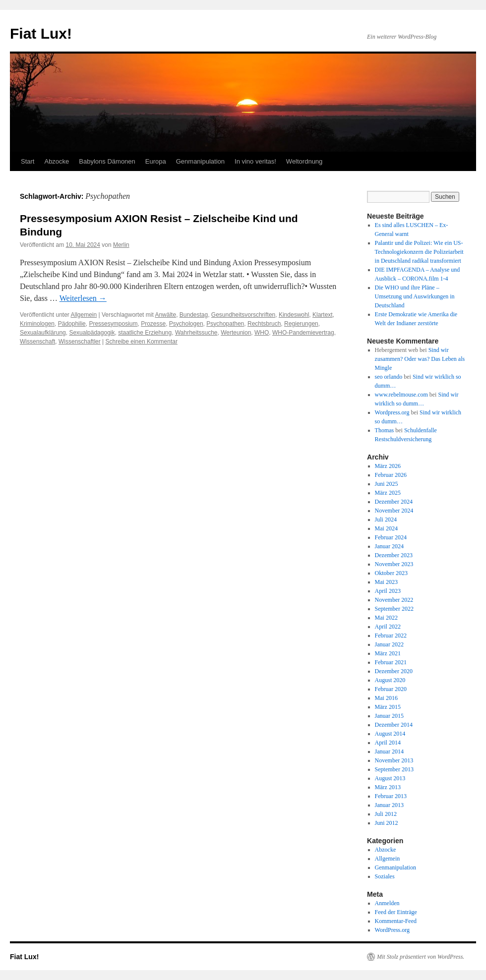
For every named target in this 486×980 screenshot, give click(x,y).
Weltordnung (304, 161)
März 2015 (388, 707)
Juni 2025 (387, 484)
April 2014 (388, 743)
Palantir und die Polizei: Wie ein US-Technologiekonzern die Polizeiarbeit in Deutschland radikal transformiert (419, 252)
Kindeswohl (294, 315)
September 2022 (394, 609)
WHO (262, 333)
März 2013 (388, 787)
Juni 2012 (387, 823)
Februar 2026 (391, 475)
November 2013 (394, 760)
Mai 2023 (386, 582)
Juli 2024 (386, 519)
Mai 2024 (386, 528)
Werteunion (236, 333)
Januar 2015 (389, 716)
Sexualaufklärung (43, 333)
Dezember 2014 (394, 725)
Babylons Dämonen (107, 161)
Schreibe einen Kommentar (142, 342)
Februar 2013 (391, 796)
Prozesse (153, 324)
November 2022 (394, 600)
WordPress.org (392, 930)
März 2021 (388, 653)
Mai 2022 (386, 618)
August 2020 (390, 680)
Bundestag (194, 315)
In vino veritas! (255, 161)
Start (28, 161)
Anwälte (165, 315)
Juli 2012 (386, 814)
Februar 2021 (391, 662)
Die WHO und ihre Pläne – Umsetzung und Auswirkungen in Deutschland (415, 296)
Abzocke (57, 161)
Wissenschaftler (80, 342)
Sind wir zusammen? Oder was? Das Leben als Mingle (420, 359)
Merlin (121, 245)
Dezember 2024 (394, 502)
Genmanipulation (200, 161)
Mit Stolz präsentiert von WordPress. (421, 957)
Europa (156, 161)
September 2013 (394, 769)
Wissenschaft (37, 342)
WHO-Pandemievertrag (303, 333)
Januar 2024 (389, 546)
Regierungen (301, 324)
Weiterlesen (83, 298)
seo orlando (389, 377)
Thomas (385, 430)
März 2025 (388, 493)
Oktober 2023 (391, 573)
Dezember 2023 (394, 555)
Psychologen (186, 324)
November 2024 (394, 511)
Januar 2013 (389, 805)
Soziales (385, 876)
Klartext (323, 315)
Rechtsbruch (264, 324)
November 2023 (394, 564)
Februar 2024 (391, 537)
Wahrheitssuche (196, 333)
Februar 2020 (391, 689)
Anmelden (387, 903)
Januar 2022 (389, 644)
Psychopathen (225, 324)
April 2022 (388, 627)
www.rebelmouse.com (401, 395)
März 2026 (388, 466)
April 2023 (388, 591)
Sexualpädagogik (92, 333)
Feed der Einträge (396, 912)
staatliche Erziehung (145, 333)
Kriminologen (37, 324)
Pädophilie (72, 324)
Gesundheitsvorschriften (243, 315)
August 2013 (390, 778)
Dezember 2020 (394, 671)
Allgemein (84, 315)
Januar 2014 (389, 751)
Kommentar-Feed (396, 921)
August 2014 (390, 734)
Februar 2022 (391, 635)
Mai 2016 (386, 698)
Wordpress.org (392, 412)
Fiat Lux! (41, 33)
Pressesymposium (113, 324)
